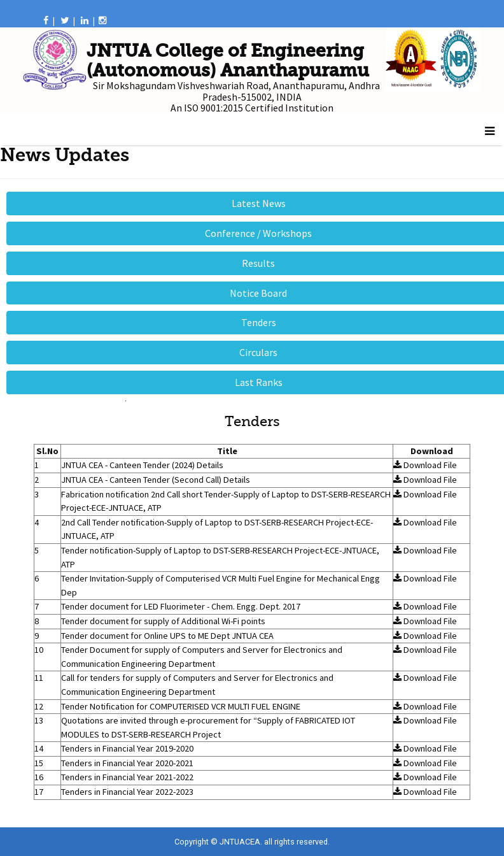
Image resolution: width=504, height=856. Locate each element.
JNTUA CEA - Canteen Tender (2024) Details (142, 465)
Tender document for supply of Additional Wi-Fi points (163, 621)
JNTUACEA (240, 842)
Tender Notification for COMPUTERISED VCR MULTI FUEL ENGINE (181, 706)
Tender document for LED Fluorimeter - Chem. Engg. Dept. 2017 (181, 606)
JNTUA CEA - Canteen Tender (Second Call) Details (156, 480)
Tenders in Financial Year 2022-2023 (127, 792)
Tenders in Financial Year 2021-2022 (127, 777)
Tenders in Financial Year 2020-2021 (127, 763)
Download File (425, 465)
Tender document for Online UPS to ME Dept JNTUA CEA (167, 636)
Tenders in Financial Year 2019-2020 (127, 748)
